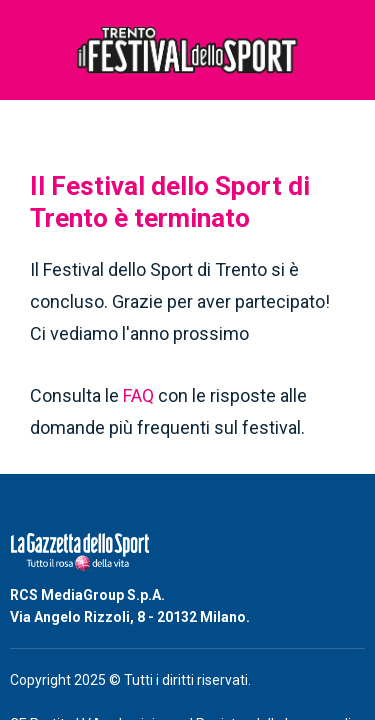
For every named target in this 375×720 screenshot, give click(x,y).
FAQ (140, 395)
